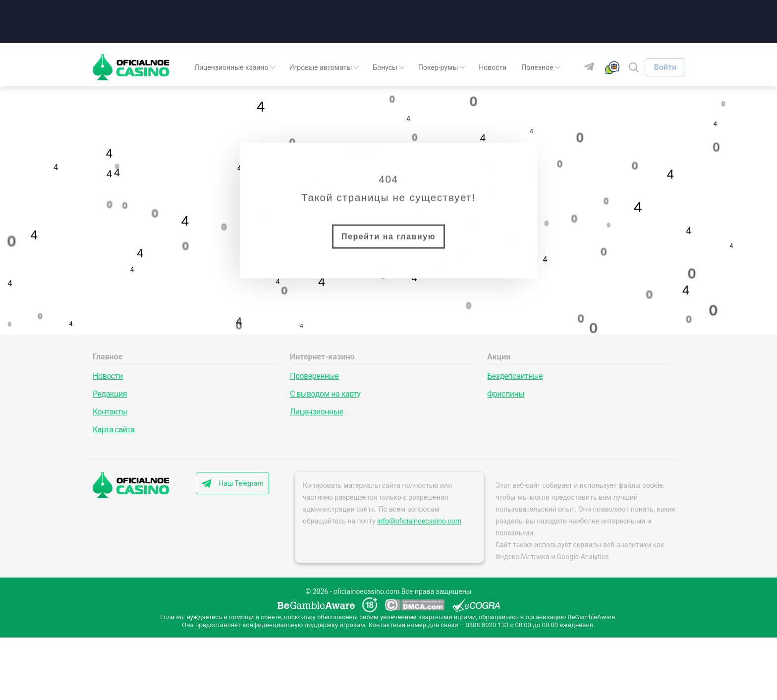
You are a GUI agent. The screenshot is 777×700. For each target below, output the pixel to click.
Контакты (110, 412)
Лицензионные (317, 412)
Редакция (110, 394)
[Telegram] (593, 67)
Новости (493, 67)
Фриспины (506, 394)
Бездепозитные (515, 376)
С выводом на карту (325, 394)
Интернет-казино (322, 357)
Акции (499, 357)
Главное (108, 357)
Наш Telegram (241, 483)
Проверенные (314, 376)
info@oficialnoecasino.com (419, 521)
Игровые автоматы (320, 67)
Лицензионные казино (231, 67)
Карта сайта (114, 430)
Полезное (537, 67)
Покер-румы (438, 67)
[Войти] (665, 67)
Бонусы (385, 67)
